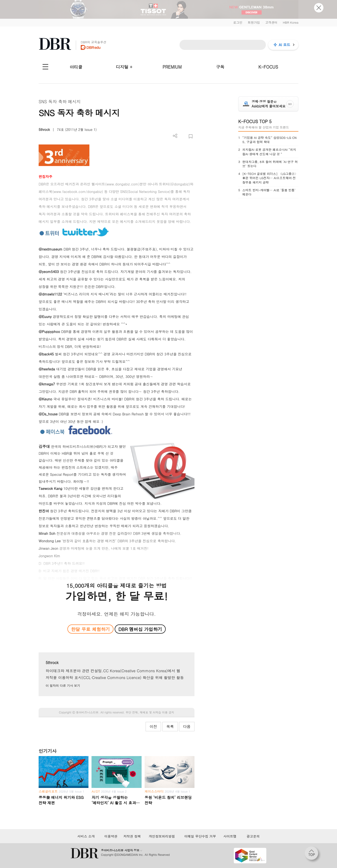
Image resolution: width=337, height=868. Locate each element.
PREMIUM (172, 67)
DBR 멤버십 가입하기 (140, 629)
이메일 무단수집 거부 (200, 836)
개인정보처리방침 (162, 836)
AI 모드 (284, 45)
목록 (170, 726)
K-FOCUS (268, 67)
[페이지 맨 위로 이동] (313, 855)
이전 (153, 726)
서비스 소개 (86, 836)
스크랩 (191, 136)
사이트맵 (230, 836)
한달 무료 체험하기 (90, 629)
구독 (220, 67)
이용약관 (111, 836)
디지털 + (124, 67)
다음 (187, 726)
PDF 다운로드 (183, 136)
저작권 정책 (132, 836)
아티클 (76, 67)
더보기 (175, 136)
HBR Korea (291, 22)
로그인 (238, 22)
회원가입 (254, 22)
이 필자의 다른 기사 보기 (63, 685)
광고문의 (253, 836)
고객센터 (271, 22)
